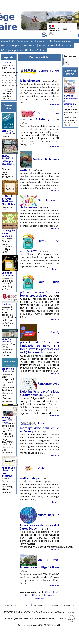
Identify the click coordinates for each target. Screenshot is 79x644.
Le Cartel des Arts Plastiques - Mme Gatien (10, 196)
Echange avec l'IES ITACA (10, 417)
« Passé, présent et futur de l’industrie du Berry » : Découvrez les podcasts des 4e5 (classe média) (39, 342)
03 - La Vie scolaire (60, 41)
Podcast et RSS (12, 605)
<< (6, 63)
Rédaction (53, 605)
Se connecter (70, 605)
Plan (26, 605)
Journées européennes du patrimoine (71, 95)
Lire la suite (54, 105)
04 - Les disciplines (12, 45)
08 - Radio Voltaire (36, 50)
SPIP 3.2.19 (29, 618)
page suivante (44, 596)
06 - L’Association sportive (58, 45)
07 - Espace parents (12, 50)
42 (45, 595)
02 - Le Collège (39, 41)
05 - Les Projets (33, 45)
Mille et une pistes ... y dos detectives (10, 468)
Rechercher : (70, 56)
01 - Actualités (20, 41)
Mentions (38, 605)
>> (14, 68)
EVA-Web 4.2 (65, 618)
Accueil (5, 41)
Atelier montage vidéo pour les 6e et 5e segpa (39, 427)
